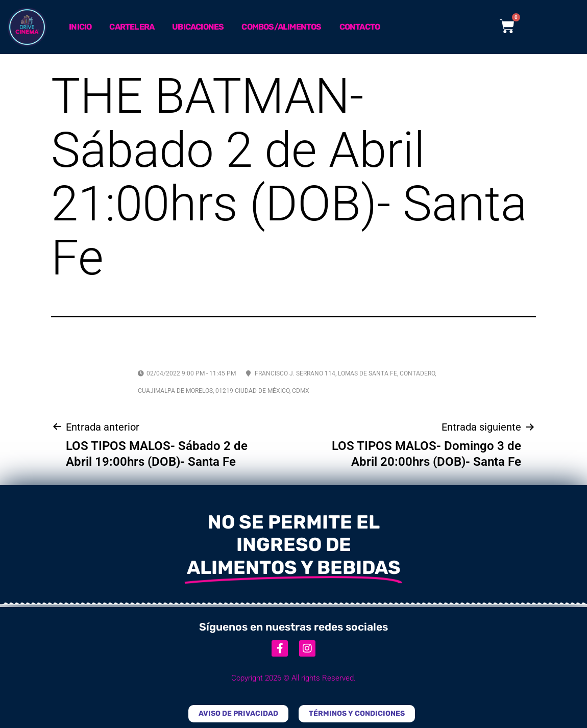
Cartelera (132, 27)
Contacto (360, 27)
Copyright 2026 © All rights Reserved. (293, 678)
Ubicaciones (198, 27)
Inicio (80, 27)
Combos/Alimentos (281, 27)
